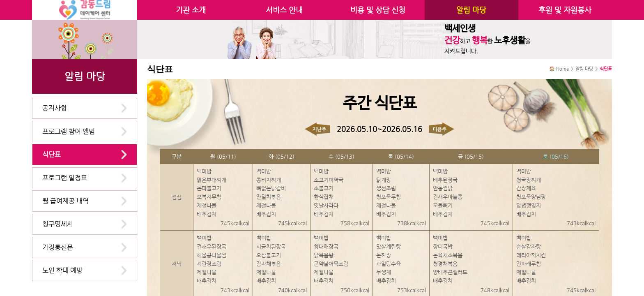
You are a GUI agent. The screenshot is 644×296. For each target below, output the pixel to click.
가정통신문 (58, 247)
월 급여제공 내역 (66, 201)
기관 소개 (191, 10)
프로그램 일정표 (65, 178)
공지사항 (55, 108)
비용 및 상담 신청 (378, 10)
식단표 (52, 154)
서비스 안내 (284, 10)
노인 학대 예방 (62, 270)
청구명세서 (58, 224)
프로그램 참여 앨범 (69, 131)
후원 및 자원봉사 (565, 10)
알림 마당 (471, 10)
